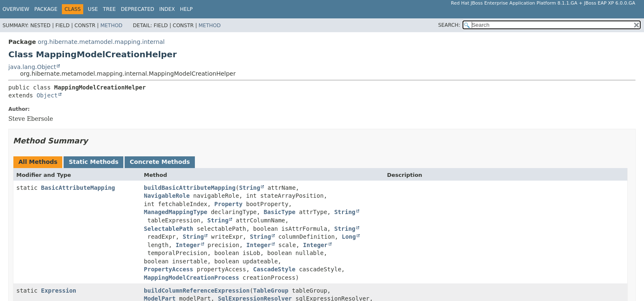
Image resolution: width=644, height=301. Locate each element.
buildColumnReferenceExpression (197, 291)
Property (229, 204)
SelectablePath (169, 229)
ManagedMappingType (176, 212)
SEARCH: (449, 25)
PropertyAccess (169, 269)
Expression (59, 291)
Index (167, 9)
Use (93, 9)
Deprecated (138, 9)
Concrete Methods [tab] (160, 162)
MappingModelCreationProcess (192, 278)
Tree (109, 9)
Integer (188, 245)
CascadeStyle (274, 269)
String (250, 188)
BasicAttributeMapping (78, 188)
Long (349, 237)
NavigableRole (167, 196)
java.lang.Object (32, 67)
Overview (16, 9)
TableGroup (271, 291)
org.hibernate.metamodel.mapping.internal (101, 42)
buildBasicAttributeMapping (190, 188)
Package (46, 9)
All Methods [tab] (38, 162)
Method (111, 26)
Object (47, 95)
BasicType (280, 212)
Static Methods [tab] (93, 162)
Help (186, 9)
